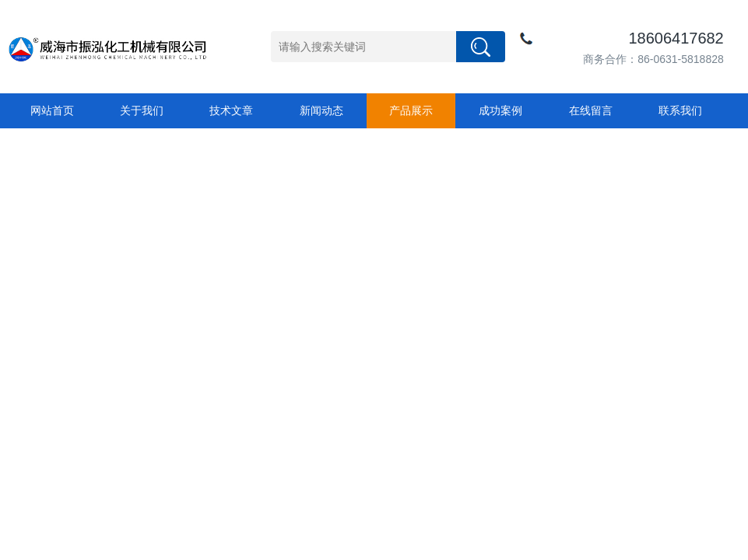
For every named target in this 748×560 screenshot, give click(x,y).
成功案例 (500, 110)
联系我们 (680, 110)
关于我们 (142, 110)
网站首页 (52, 110)
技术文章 (231, 110)
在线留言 (591, 110)
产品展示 (411, 110)
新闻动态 (321, 110)
